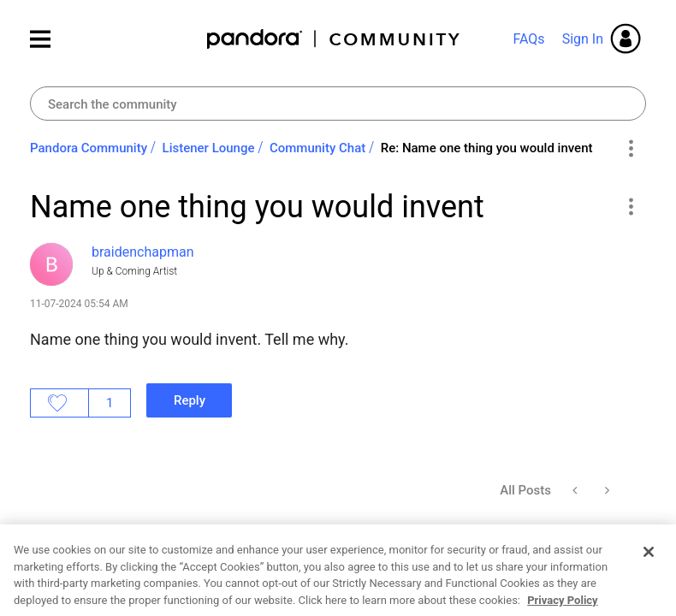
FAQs (528, 39)
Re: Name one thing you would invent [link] (487, 148)
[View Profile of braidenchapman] (142, 252)
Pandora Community (334, 39)
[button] (630, 206)
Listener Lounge (209, 148)
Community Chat (317, 148)
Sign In (583, 39)
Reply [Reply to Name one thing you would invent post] (190, 400)
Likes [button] (59, 403)
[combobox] (338, 104)
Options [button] (630, 149)
